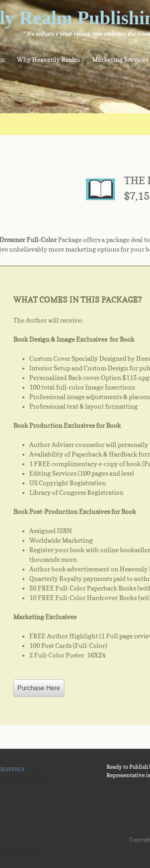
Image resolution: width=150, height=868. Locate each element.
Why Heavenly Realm (48, 59)
